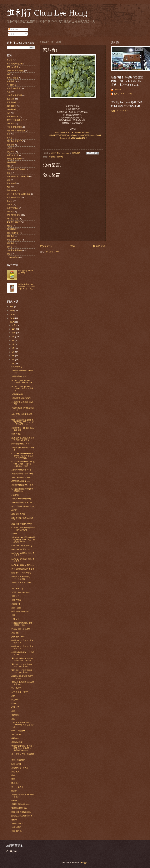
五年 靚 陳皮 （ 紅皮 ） (21, 692)
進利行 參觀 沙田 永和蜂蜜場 (19, 194)
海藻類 (10, 148)
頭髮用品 (11, 236)
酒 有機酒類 (12, 162)
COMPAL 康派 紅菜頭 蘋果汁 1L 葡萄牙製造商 (23, 529)
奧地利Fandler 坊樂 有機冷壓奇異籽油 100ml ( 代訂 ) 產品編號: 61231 (23, 540)
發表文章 (13, 29)
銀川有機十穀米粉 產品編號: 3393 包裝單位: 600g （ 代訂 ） (26, 288)
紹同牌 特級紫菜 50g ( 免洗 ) (23, 485)
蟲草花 (14, 534)
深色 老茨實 (16, 764)
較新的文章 (47, 246)
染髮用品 (11, 124)
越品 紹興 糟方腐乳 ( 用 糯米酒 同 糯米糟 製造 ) (23, 439)
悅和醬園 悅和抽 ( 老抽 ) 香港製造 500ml (22, 490)
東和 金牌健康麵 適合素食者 (23, 569)
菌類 (9, 187)
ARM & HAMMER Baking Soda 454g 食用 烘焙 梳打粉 (23, 725)
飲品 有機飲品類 (14, 197)
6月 (13, 348)
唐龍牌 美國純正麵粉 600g (22, 474)
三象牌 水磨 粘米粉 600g (21, 499)
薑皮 (13, 719)
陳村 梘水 (15, 783)
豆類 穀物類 (12, 102)
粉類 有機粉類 (13, 155)
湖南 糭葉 (15, 772)
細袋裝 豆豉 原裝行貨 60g (22, 816)
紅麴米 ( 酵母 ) (17, 742)
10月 (14, 333)
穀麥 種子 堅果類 (56, 157)
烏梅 (13, 711)
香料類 (10, 138)
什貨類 (10, 60)
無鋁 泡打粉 (16, 734)
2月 (13, 363)
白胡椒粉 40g (17, 367)
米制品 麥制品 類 (14, 88)
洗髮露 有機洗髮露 (14, 127)
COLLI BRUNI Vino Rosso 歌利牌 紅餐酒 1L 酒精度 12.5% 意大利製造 (23, 464)
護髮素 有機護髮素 (14, 250)
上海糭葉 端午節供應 (20, 768)
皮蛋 (13, 615)
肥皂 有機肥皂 (13, 116)
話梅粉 (14, 801)
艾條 (13, 696)
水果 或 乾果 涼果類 (15, 64)
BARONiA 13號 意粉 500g (22, 546)
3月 (13, 360)
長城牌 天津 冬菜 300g (20, 804)
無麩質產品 (11, 183)
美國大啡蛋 (16, 604)
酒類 (9, 166)
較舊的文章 (99, 246)
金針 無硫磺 (16, 827)
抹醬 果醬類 (12, 106)
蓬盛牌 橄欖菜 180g (19, 808)
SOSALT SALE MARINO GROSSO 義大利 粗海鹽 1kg (22, 388)
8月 (13, 340)
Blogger (84, 863)
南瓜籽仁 (15, 495)
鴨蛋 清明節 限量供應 (20, 611)
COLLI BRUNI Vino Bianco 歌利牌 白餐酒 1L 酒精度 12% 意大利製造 (22, 456)
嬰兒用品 (11, 243)
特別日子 (11, 152)
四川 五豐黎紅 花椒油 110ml (23, 506)
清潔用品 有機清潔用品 (16, 169)
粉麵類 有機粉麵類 (14, 159)
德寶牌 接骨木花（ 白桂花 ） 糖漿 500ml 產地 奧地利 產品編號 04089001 (23, 748)
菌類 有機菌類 (13, 190)
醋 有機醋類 (12, 229)
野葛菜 (14, 703)
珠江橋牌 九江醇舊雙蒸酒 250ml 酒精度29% (22, 671)
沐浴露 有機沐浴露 (14, 95)
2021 (12, 307)
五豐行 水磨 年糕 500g (20, 592)
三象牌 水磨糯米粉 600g (21, 470)
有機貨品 (11, 81)
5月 (13, 352)
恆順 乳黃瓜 (16, 434)
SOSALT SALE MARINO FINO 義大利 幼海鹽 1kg (22, 381)
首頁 (73, 246)
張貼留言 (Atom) (53, 252)
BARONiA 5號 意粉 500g (21, 549)
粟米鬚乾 (15, 715)
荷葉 (13, 779)
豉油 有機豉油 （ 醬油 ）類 (18, 176)
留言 (11, 34)
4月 (13, 356)
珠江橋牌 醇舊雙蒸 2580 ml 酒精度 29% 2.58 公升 (22, 659)
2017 (12, 322)
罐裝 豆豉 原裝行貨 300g (21, 812)
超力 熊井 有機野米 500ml (22, 524)
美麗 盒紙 (15, 633)
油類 (9, 113)
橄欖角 (14, 820)
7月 (13, 344)
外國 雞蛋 (15, 596)
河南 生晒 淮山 (17, 831)
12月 (14, 325)
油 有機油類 (12, 109)
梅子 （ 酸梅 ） (18, 787)
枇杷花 (14, 510)
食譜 (9, 134)
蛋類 (9, 173)
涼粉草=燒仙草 (17, 823)
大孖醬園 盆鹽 (17, 394)
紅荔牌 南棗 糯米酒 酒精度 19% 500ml (22, 677)
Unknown (118, 90)
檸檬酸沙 (15, 738)
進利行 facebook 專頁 (120, 111)
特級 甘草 (15, 707)
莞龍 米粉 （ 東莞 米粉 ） (22, 573)
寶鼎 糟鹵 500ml (18, 637)
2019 (12, 314)
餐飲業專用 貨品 (14, 240)
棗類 (9, 180)
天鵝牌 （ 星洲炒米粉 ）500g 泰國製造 (21, 578)
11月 (14, 329)
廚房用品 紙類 (13, 219)
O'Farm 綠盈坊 (13, 257)
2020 (12, 311)
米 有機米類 (12, 85)
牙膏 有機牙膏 (13, 67)
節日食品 (11, 212)
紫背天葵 (15, 700)
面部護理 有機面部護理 (16, 131)
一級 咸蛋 (15, 619)
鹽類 (9, 254)
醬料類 (10, 247)
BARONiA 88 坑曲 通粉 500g (23, 565)
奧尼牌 (10, 205)
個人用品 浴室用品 (14, 141)
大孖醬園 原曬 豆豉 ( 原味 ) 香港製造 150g (22, 624)
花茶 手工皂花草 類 (15, 120)
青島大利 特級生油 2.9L (21, 477)
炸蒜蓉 (14, 791)
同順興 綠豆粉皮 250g (20, 444)
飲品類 (10, 201)
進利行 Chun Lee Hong (47, 13)
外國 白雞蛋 (16, 608)
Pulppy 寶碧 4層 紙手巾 (21, 629)
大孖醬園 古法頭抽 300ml (22, 503)
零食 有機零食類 (14, 215)
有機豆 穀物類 (13, 78)
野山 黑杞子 (16, 688)
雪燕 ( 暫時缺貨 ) (18, 760)
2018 (12, 318)
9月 (13, 337)
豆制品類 (11, 99)
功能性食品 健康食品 (15, 71)
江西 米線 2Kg (17, 588)
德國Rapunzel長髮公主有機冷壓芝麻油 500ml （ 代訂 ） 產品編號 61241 (23, 422)
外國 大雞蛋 (16, 600)
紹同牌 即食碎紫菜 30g (21, 481)
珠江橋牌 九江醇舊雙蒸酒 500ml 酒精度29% (22, 665)
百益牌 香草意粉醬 (19, 376)
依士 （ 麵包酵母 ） (19, 731)
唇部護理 (11, 145)
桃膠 (13, 775)
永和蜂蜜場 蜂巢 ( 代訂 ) (21, 398)
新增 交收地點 (13, 208)
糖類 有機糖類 (13, 233)
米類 (9, 92)
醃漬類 (10, 226)
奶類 (9, 74)
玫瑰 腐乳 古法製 (18, 514)
